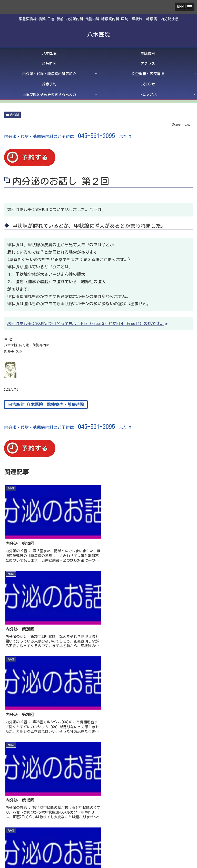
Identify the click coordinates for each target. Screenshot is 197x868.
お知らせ (98, 844)
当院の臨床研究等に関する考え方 (163, 844)
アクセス (34, 836)
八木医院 (34, 829)
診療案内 (98, 829)
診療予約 (34, 844)
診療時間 (163, 829)
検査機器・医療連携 (163, 836)
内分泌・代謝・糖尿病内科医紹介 (98, 836)
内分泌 (12, 115)
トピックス (98, 851)
